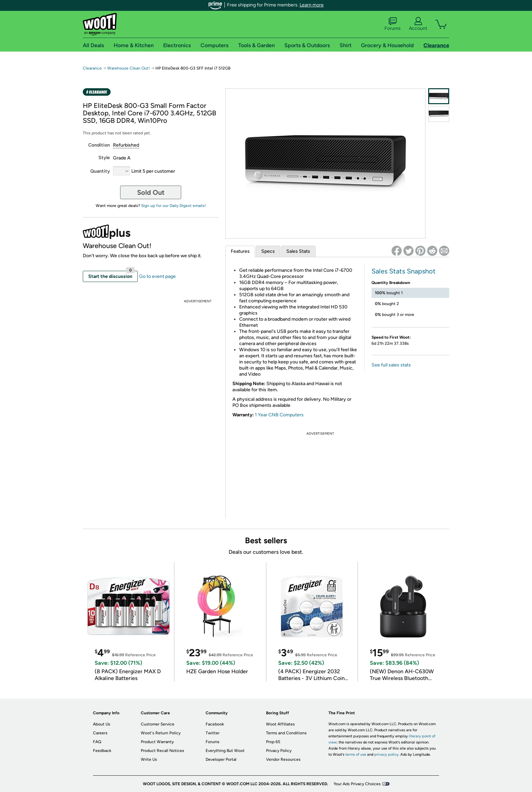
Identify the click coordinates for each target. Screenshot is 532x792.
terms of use (356, 755)
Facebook (215, 724)
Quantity (100, 171)
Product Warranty (157, 742)
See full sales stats (391, 365)
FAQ (97, 742)
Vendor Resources (283, 759)
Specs (268, 251)
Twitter (213, 733)
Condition (99, 145)
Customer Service (158, 724)
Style (104, 158)
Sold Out (151, 192)
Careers (100, 733)
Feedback (102, 751)
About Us (102, 724)
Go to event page (157, 276)
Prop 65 (273, 742)
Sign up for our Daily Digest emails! (174, 206)
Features (240, 251)
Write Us (149, 759)
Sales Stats (298, 251)
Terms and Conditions (286, 733)
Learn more (312, 5)
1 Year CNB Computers (279, 415)
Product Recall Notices (163, 751)
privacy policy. (387, 755)
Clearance (92, 68)
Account (418, 24)
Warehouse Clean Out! (129, 68)
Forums (393, 24)
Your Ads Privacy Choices (357, 784)
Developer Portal (221, 759)
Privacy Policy (279, 751)
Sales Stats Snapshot (404, 271)
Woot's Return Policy (161, 733)
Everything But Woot (225, 751)
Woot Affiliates (280, 724)
